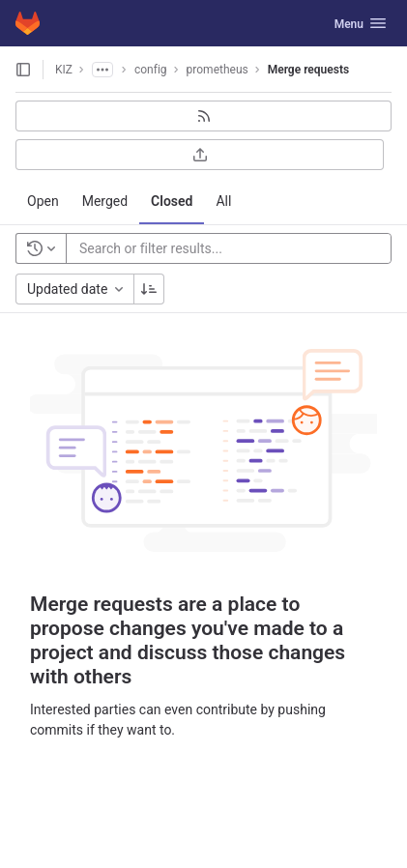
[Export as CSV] (200, 155)
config (151, 70)
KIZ (64, 70)
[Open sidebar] (23, 70)
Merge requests (308, 70)
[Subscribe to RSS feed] (203, 116)
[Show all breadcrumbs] (102, 70)
